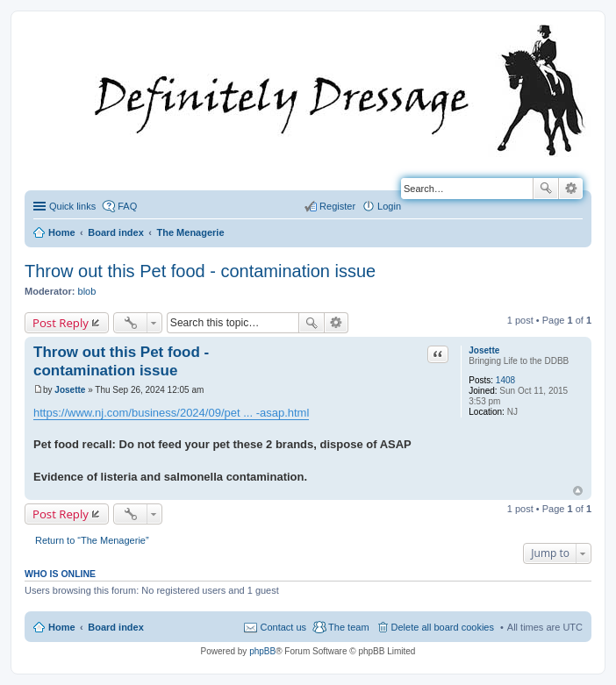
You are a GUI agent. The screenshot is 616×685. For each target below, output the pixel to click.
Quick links (72, 206)
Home (62, 627)
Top (578, 491)
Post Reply (61, 323)
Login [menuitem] (389, 206)
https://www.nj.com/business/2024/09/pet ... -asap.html (171, 413)
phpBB (262, 651)
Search (546, 189)
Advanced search (571, 189)
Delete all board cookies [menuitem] (443, 627)
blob (87, 291)
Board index (116, 627)
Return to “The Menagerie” (92, 540)
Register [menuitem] (337, 206)
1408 (505, 380)
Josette (484, 350)
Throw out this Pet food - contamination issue (200, 271)
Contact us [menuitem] (283, 627)
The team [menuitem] (348, 627)
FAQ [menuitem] (127, 206)
